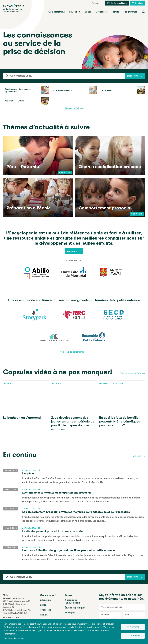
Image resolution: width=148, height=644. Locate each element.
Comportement (48, 595)
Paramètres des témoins (14, 638)
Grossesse (46, 610)
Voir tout (139, 456)
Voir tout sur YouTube (133, 373)
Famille (44, 615)
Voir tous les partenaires (74, 352)
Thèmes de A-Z (74, 108)
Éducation (45, 600)
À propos (74, 251)
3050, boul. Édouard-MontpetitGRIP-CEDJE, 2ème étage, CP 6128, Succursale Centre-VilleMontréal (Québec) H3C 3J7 (17, 607)
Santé (43, 605)
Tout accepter (131, 636)
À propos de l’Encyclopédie (72, 601)
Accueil (69, 595)
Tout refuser (131, 627)
